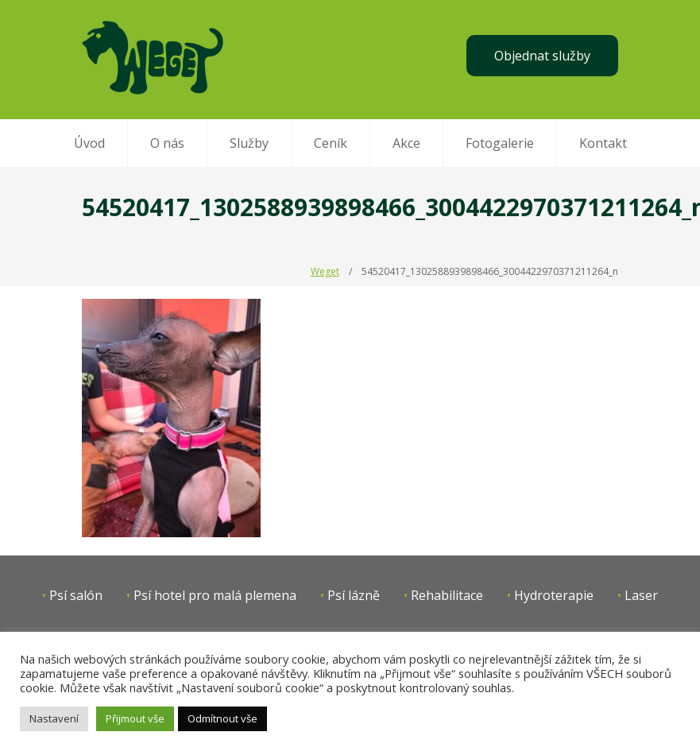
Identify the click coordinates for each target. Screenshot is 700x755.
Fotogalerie (500, 143)
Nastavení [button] (54, 718)
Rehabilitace (447, 595)
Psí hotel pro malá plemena (215, 595)
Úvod (89, 143)
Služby (249, 143)
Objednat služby (542, 56)
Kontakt (603, 143)
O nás (167, 143)
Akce (406, 143)
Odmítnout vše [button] (222, 718)
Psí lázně (354, 595)
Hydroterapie (554, 595)
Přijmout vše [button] (135, 718)
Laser (641, 595)
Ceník (331, 143)
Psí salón (76, 595)
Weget (325, 271)
